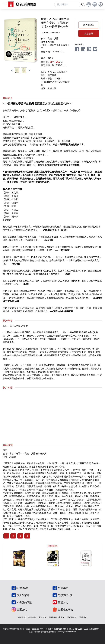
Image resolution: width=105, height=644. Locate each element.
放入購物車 (89, 25)
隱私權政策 (72, 617)
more (76, 529)
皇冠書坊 (32, 617)
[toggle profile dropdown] (101, 4)
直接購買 (89, 33)
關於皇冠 (22, 617)
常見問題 (43, 617)
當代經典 (52, 75)
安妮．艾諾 (53, 38)
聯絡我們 (83, 617)
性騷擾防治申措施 (57, 617)
